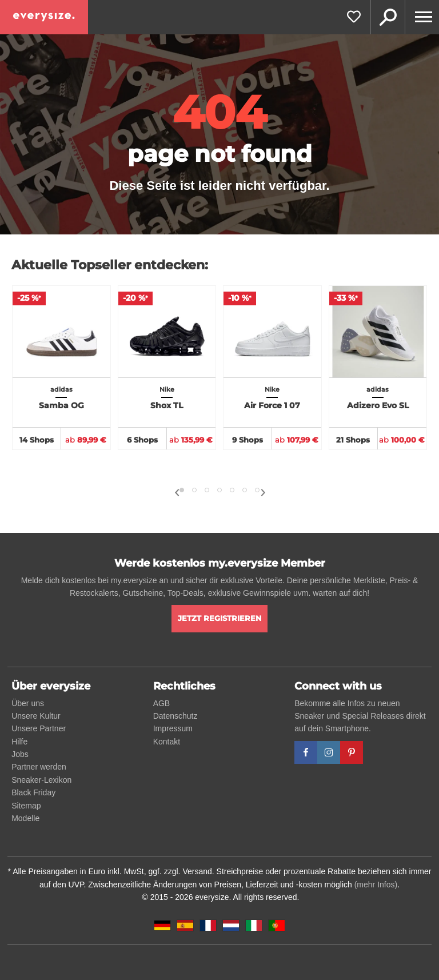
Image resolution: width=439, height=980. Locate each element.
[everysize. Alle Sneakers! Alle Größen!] (44, 17)
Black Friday (33, 792)
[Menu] (422, 17)
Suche (388, 17)
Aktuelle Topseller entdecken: (110, 265)
